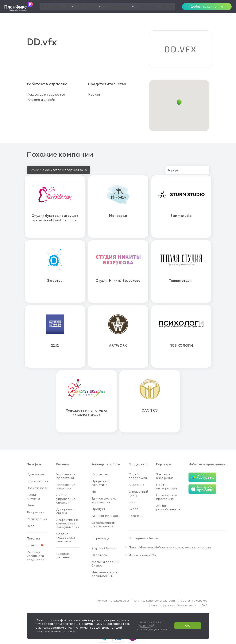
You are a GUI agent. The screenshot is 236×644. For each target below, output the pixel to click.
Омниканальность (106, 504)
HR (94, 480)
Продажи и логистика (100, 471)
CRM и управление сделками (66, 487)
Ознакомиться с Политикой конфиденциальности (154, 626)
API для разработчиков (168, 496)
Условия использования (113, 589)
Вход (31, 514)
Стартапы (99, 543)
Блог (132, 491)
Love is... (33, 534)
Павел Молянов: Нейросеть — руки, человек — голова (170, 536)
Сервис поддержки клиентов (65, 526)
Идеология (35, 463)
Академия (136, 473)
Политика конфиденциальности (154, 589)
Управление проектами (66, 465)
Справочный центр (138, 482)
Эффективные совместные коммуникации (68, 512)
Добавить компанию (207, 6)
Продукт (98, 497)
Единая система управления (104, 489)
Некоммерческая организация (105, 563)
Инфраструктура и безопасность (174, 594)
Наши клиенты (33, 485)
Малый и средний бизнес (105, 552)
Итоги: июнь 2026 (142, 544)
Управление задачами (66, 475)
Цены (31, 494)
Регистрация (37, 508)
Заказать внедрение (165, 465)
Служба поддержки (138, 465)
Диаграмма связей (65, 500)
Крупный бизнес (104, 537)
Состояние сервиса (194, 589)
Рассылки (136, 504)
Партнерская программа (167, 486)
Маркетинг (100, 463)
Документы (36, 501)
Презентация (37, 470)
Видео (134, 497)
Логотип (33, 527)
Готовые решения (63, 544)
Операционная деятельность (103, 513)
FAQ (205, 594)
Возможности (38, 476)
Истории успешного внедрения (35, 544)
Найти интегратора (166, 475)
